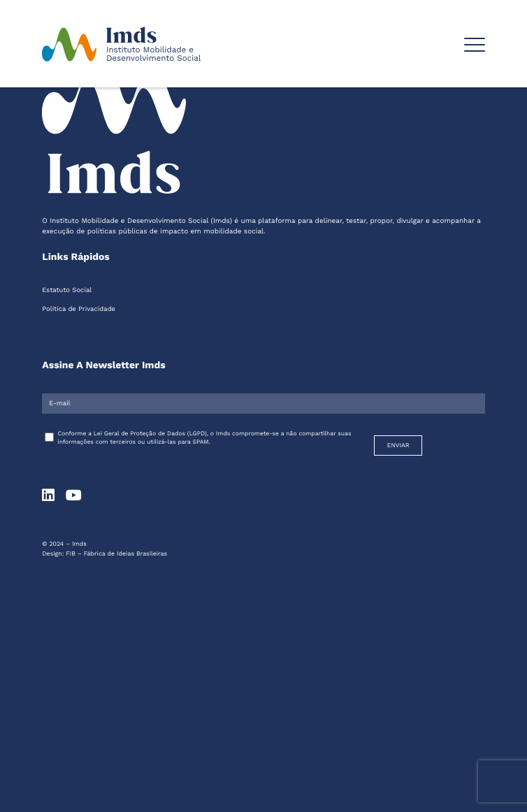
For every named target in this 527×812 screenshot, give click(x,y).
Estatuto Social (67, 290)
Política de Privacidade (79, 309)
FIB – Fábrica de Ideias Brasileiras (116, 554)
